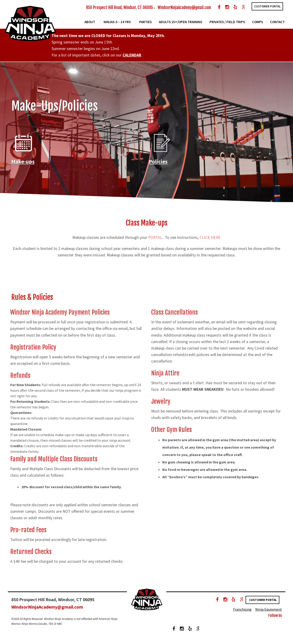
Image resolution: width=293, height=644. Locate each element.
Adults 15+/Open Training (181, 23)
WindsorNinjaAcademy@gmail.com (184, 8)
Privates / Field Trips (227, 23)
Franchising (242, 612)
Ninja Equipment (269, 612)
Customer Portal (267, 6)
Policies (158, 164)
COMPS (258, 23)
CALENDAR (132, 58)
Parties (145, 23)
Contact (277, 23)
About (90, 23)
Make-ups (23, 164)
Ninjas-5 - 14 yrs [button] (117, 23)
